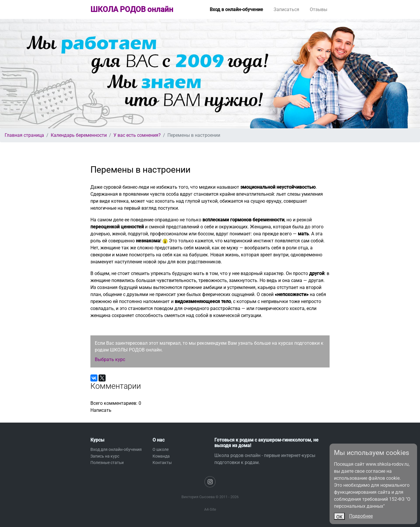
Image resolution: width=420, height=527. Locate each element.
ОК (339, 517)
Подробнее (361, 516)
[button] (32, 74)
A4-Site (210, 509)
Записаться (286, 9)
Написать (101, 410)
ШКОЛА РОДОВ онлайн (132, 9)
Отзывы (318, 9)
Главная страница (24, 135)
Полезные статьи (107, 463)
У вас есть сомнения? (137, 135)
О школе (161, 449)
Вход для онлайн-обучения (116, 449)
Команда (161, 456)
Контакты (162, 463)
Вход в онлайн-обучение (236, 9)
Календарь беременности (79, 135)
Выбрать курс (110, 359)
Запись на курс (105, 456)
